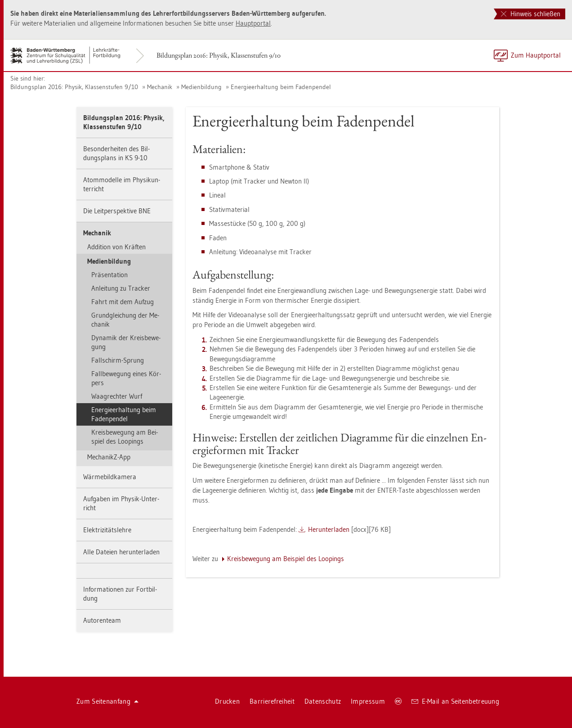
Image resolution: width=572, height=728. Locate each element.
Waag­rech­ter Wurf (117, 396)
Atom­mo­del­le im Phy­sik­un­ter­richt (122, 184)
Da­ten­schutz (323, 701)
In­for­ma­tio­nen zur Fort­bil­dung (120, 594)
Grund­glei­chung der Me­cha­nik (125, 320)
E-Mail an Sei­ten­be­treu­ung (455, 701)
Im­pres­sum (368, 701)
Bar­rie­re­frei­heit (272, 701)
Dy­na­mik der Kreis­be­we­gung (126, 342)
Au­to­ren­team (102, 620)
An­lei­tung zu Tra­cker (121, 288)
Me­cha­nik (160, 87)
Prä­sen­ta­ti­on (109, 275)
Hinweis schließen (531, 14)
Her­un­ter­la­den (329, 529)
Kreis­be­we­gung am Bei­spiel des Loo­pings (125, 437)
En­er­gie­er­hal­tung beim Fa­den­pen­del (281, 87)
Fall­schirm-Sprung (118, 360)
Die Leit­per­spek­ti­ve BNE (117, 211)
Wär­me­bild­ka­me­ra (110, 477)
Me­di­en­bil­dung (201, 87)
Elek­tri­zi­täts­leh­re (107, 530)
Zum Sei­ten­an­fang (107, 701)
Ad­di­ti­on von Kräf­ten (116, 247)
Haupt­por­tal (253, 23)
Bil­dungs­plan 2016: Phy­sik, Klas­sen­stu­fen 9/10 (219, 55)
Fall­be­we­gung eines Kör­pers (126, 378)
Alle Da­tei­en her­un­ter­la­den (121, 552)
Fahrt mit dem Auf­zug (123, 302)
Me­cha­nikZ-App (109, 457)
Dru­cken (227, 701)
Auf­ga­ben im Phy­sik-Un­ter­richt (121, 503)
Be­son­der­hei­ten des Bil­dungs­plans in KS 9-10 (116, 153)
